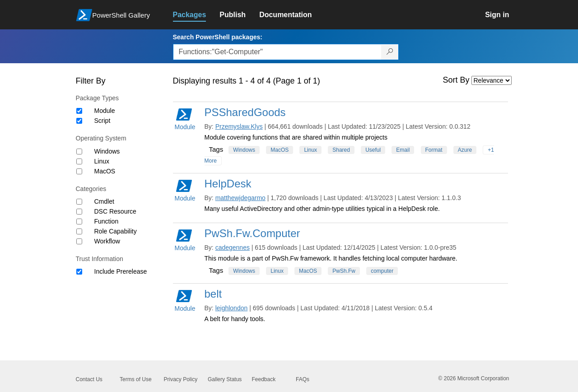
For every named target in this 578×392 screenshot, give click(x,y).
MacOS (105, 171)
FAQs (303, 379)
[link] (196, 15)
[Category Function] (79, 222)
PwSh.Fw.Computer (252, 233)
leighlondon (232, 308)
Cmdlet (104, 201)
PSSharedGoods (245, 112)
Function (107, 221)
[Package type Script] (79, 121)
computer (382, 271)
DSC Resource (115, 211)
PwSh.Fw (344, 271)
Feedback (264, 379)
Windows (107, 151)
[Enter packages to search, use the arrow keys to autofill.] (277, 52)
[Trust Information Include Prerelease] (79, 272)
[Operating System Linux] (79, 161)
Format (434, 150)
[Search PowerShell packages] (390, 52)
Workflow (107, 241)
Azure (465, 150)
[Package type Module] (79, 111)
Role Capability (116, 231)
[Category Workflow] (79, 241)
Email (403, 150)
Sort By (456, 80)
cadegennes (233, 247)
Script (103, 121)
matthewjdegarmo (240, 198)
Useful (373, 150)
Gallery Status (225, 379)
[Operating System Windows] (79, 152)
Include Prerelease (121, 271)
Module (105, 111)
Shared (341, 150)
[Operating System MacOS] (79, 171)
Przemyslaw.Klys (239, 126)
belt (213, 294)
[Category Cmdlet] (79, 202)
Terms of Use (136, 379)
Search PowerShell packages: (218, 37)
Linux (102, 161)
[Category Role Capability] (79, 231)
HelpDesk (228, 184)
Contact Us (89, 379)
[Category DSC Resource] (79, 212)
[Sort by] (492, 80)
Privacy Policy (181, 379)
